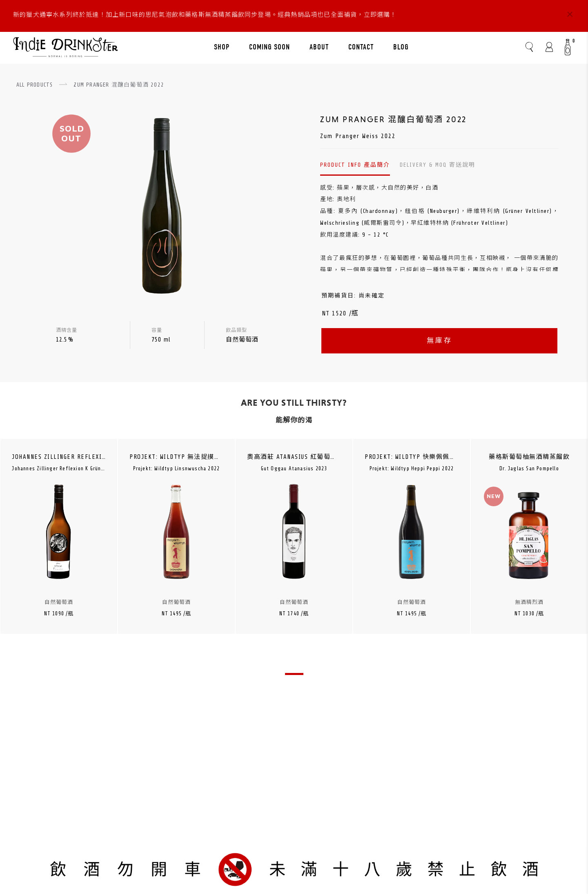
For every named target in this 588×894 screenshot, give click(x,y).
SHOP (222, 47)
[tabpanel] (59, 549)
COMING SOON (269, 47)
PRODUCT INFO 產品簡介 (355, 165)
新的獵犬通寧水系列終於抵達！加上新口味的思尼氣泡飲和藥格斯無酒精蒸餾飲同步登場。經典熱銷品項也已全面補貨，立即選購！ (205, 15)
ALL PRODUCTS (35, 85)
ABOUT (319, 47)
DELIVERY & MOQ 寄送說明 (438, 165)
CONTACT (361, 47)
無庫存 (440, 341)
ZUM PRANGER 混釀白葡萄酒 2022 (119, 85)
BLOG (401, 47)
